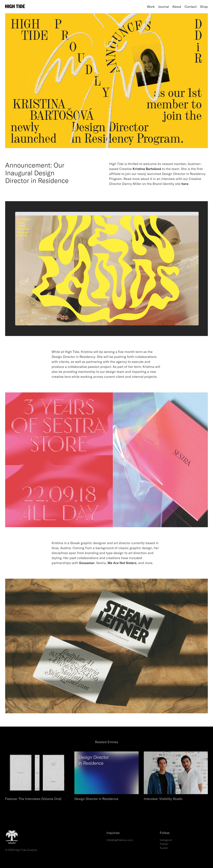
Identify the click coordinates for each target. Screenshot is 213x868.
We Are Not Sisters (122, 563)
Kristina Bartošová (147, 169)
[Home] (75, 7)
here (185, 184)
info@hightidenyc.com (120, 840)
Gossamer (87, 563)
